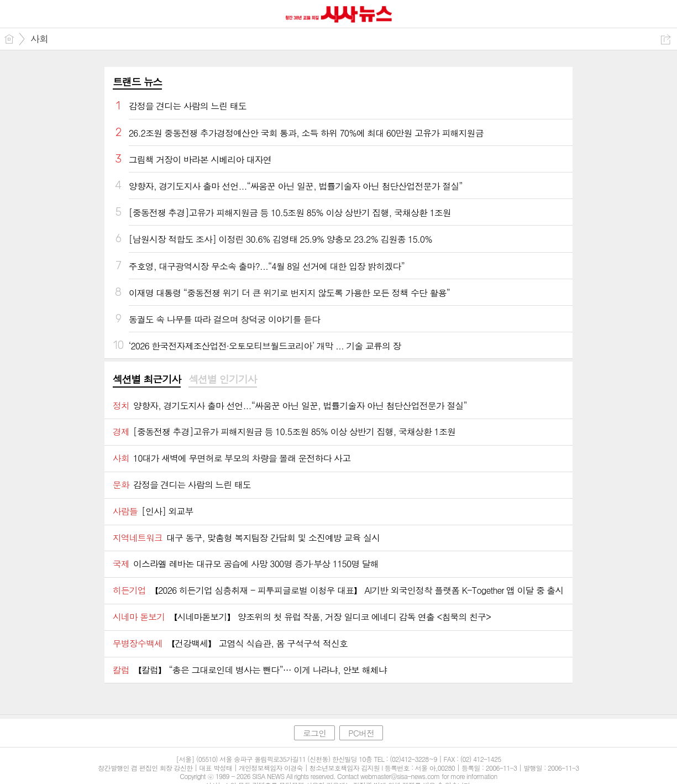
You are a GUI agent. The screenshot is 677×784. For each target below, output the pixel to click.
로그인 (314, 733)
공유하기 (666, 40)
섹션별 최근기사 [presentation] (147, 379)
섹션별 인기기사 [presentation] (222, 379)
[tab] (147, 380)
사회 (39, 39)
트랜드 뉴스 (138, 82)
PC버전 (361, 733)
